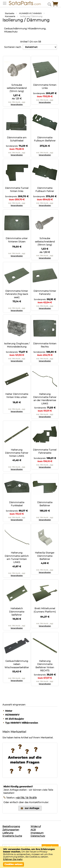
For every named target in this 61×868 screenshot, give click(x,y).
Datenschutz (38, 836)
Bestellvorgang (11, 826)
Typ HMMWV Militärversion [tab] (22, 723)
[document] (30, 857)
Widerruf (36, 826)
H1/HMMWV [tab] (12, 715)
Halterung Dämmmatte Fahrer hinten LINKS (17, 453)
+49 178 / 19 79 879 (26, 798)
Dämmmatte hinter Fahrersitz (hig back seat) (17, 294)
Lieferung (8, 833)
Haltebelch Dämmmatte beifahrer (17, 612)
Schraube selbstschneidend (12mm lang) (17, 88)
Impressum (37, 833)
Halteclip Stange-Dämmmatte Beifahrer (45, 556)
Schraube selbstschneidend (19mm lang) (45, 242)
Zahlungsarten (11, 830)
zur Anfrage (32, 808)
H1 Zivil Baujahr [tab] (15, 719)
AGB (33, 830)
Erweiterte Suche (12, 836)
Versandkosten (17, 104)
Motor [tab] (9, 711)
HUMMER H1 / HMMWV (31, 13)
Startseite (10, 13)
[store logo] (23, 3)
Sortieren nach (13, 47)
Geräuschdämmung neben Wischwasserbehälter (17, 664)
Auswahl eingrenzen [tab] (14, 705)
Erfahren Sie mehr (13, 859)
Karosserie (10, 16)
